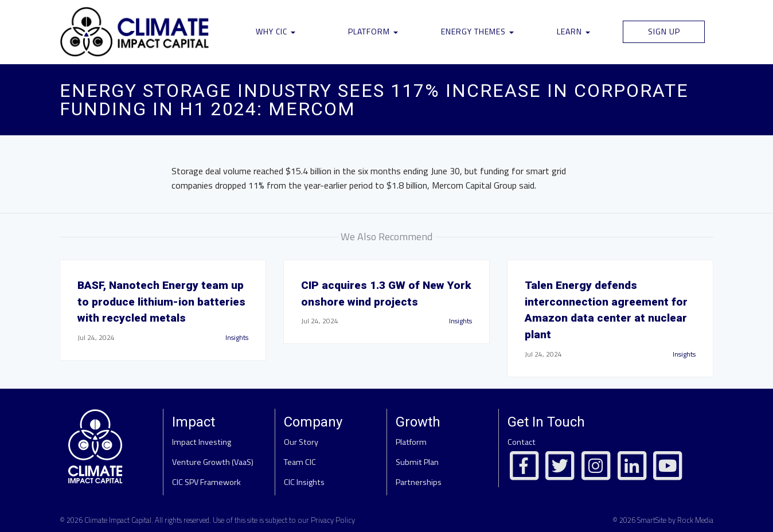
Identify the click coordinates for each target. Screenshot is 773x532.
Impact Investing (202, 442)
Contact (522, 442)
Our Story (301, 442)
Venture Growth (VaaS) (213, 462)
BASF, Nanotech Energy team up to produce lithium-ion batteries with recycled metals (161, 302)
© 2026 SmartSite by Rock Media (663, 520)
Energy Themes (477, 31)
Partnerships (419, 482)
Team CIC (300, 462)
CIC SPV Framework (206, 482)
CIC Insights (304, 482)
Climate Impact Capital (118, 520)
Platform (373, 31)
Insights (237, 337)
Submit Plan (417, 462)
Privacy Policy (333, 520)
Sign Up (664, 31)
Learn (573, 31)
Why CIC (276, 31)
